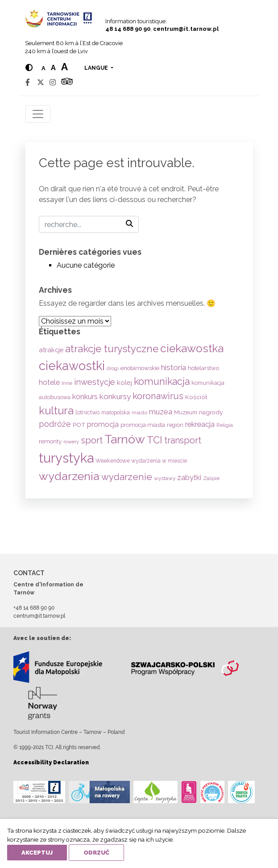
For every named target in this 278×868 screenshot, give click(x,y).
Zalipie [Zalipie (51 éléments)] (211, 478)
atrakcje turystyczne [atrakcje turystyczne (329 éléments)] (112, 349)
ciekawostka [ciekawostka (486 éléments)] (192, 348)
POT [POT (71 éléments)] (79, 425)
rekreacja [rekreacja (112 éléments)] (200, 424)
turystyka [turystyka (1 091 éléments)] (66, 458)
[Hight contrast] (29, 68)
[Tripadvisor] (67, 82)
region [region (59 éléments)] (175, 425)
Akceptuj (37, 853)
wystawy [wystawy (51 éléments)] (165, 478)
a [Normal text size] (44, 68)
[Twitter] (41, 82)
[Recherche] (89, 224)
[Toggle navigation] (38, 114)
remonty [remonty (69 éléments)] (50, 441)
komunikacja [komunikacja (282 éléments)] (162, 381)
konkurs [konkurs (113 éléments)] (85, 397)
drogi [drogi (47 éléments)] (113, 368)
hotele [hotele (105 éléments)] (49, 382)
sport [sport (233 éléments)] (92, 440)
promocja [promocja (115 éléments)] (103, 424)
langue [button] (97, 68)
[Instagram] (53, 82)
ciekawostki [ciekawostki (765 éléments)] (72, 366)
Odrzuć (96, 853)
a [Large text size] (64, 67)
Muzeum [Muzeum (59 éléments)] (186, 412)
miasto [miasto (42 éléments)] (139, 413)
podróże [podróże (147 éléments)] (55, 424)
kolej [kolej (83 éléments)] (124, 382)
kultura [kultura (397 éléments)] (56, 411)
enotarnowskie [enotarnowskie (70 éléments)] (140, 368)
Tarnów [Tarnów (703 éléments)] (125, 439)
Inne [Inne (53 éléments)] (67, 383)
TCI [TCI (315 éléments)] (155, 440)
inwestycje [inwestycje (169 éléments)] (95, 382)
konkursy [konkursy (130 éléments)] (115, 396)
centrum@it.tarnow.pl (186, 29)
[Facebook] (28, 82)
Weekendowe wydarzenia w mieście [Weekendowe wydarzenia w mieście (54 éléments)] (141, 461)
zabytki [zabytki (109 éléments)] (189, 478)
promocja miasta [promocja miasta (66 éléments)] (143, 425)
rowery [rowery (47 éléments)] (71, 442)
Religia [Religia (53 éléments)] (225, 425)
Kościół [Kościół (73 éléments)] (196, 397)
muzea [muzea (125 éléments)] (161, 412)
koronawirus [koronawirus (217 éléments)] (158, 396)
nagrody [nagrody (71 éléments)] (211, 412)
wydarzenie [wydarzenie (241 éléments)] (127, 477)
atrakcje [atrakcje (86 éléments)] (51, 350)
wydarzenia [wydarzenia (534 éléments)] (69, 476)
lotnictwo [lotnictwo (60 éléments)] (87, 412)
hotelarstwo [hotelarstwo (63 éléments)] (203, 368)
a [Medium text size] (53, 68)
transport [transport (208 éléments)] (183, 440)
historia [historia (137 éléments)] (174, 367)
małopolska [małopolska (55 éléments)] (116, 412)
